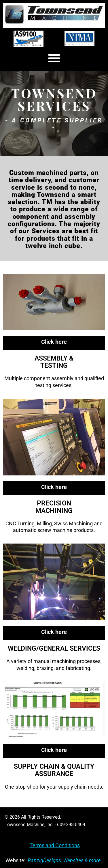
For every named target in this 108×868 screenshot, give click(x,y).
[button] (54, 58)
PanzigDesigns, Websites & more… (66, 860)
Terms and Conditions (55, 845)
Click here (54, 342)
